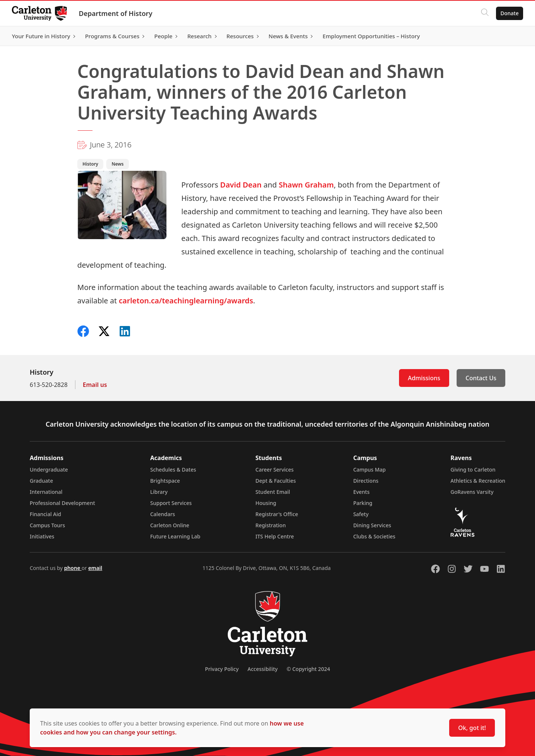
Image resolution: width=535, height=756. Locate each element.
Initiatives (42, 536)
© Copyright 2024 (308, 669)
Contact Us (481, 378)
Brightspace (165, 481)
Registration (271, 525)
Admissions (424, 378)
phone (73, 568)
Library (159, 492)
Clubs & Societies (374, 536)
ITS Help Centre (275, 536)
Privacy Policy (222, 669)
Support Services (171, 503)
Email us (95, 385)
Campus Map (370, 470)
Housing (266, 503)
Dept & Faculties (276, 481)
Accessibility (262, 669)
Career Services (275, 470)
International (46, 492)
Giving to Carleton (473, 470)
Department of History (116, 13)
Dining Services (372, 525)
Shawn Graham (306, 185)
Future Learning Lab (175, 536)
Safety (361, 514)
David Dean (241, 185)
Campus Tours (47, 525)
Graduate (41, 481)
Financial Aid (45, 514)
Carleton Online (170, 525)
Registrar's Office (277, 514)
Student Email (273, 492)
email (95, 568)
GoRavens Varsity (472, 492)
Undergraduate (49, 470)
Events (361, 492)
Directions (366, 481)
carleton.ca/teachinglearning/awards (186, 301)
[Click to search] (485, 13)
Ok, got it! (472, 728)
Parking (363, 503)
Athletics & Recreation (478, 481)
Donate (510, 13)
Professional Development (62, 503)
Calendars (163, 514)
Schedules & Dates (173, 470)
